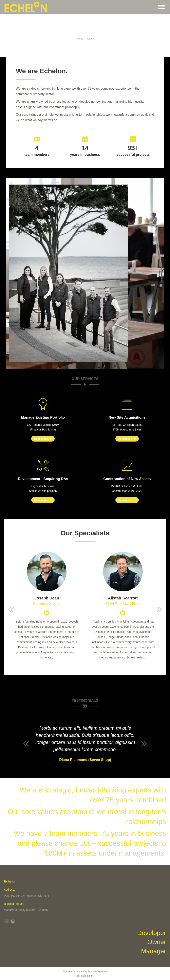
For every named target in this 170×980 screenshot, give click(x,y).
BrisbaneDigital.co (97, 972)
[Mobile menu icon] (162, 7)
